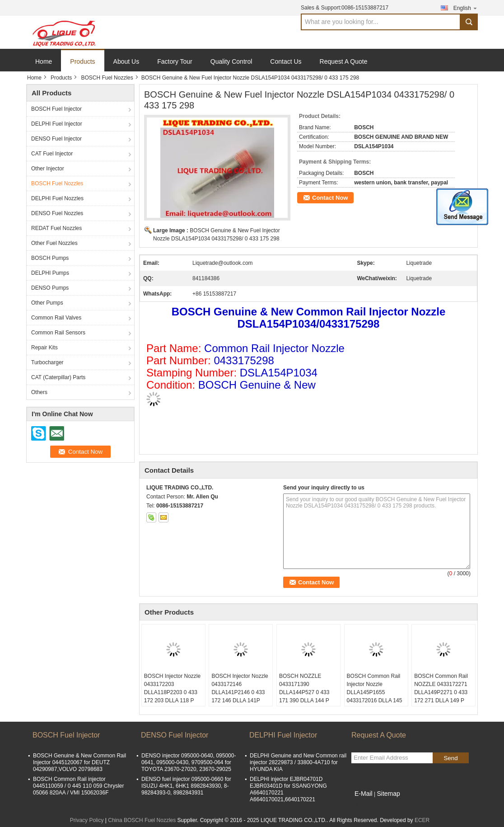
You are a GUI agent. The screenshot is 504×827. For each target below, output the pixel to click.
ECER (422, 820)
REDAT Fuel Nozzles (56, 228)
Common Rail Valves (56, 318)
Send (450, 758)
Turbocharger (47, 362)
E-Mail (364, 794)
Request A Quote (344, 61)
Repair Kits (44, 348)
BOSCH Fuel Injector (56, 109)
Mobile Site (367, 805)
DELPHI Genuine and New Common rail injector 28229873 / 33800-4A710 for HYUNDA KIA (298, 762)
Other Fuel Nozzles (54, 243)
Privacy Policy (87, 820)
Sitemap (388, 794)
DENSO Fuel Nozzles (57, 213)
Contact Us (286, 61)
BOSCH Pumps (50, 258)
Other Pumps (47, 303)
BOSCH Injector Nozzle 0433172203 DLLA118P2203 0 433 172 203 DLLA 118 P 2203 (172, 692)
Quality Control (231, 61)
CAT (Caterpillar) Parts (58, 377)
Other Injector (48, 169)
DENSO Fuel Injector (56, 139)
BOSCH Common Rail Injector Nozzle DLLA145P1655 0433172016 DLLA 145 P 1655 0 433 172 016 (375, 692)
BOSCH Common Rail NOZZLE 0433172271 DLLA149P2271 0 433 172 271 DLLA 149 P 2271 (441, 692)
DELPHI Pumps (50, 273)
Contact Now (330, 198)
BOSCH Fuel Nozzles (107, 78)
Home (44, 61)
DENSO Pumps (50, 288)
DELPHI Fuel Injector (57, 124)
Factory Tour (175, 61)
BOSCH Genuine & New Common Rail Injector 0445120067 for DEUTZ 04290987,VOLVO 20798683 (79, 762)
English (466, 8)
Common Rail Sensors (58, 333)
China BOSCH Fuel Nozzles (142, 820)
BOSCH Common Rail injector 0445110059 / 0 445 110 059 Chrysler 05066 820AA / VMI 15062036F (79, 786)
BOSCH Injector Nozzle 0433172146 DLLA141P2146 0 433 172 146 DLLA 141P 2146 (240, 692)
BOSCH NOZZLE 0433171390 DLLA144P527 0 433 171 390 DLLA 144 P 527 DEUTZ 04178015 (306, 692)
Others (39, 392)
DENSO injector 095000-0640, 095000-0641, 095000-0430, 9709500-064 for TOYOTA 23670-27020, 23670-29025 (189, 762)
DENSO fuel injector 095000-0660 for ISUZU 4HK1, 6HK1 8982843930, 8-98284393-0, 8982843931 (186, 786)
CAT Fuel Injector (52, 154)
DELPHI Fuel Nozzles (57, 198)
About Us (126, 61)
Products (82, 61)
